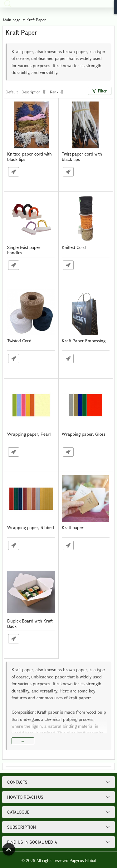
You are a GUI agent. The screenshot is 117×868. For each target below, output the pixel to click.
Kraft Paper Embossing (84, 341)
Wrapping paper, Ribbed (31, 528)
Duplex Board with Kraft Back (30, 624)
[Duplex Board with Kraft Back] (31, 592)
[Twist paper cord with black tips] (86, 125)
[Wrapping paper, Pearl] (31, 405)
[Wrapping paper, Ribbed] (31, 498)
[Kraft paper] (86, 498)
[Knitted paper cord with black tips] (31, 125)
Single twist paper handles (24, 250)
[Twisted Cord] (31, 312)
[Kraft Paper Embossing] (86, 312)
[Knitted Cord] (86, 218)
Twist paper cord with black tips (82, 157)
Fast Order (14, 172)
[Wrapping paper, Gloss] (86, 405)
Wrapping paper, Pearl (29, 434)
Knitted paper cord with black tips (29, 157)
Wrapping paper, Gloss (84, 434)
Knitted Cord (74, 248)
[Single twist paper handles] (31, 218)
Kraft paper (73, 528)
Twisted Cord (19, 341)
